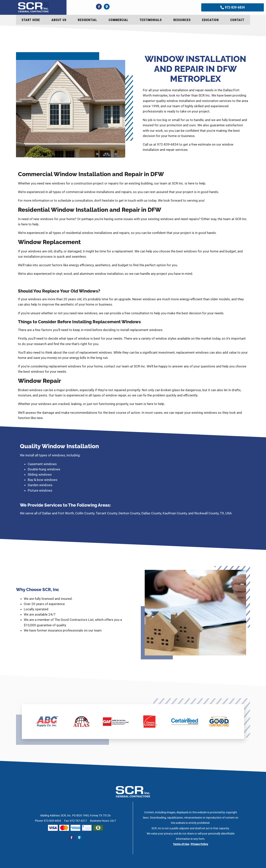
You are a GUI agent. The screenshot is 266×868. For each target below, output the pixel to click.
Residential (87, 20)
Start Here (31, 20)
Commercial (118, 20)
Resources (182, 20)
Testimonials (151, 20)
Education (210, 20)
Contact (237, 20)
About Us (59, 20)
